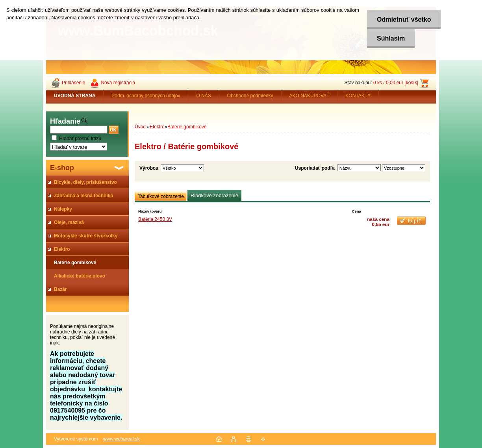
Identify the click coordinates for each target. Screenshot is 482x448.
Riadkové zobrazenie (214, 195)
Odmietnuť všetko (404, 19)
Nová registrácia (118, 83)
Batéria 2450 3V (155, 219)
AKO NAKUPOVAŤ (310, 96)
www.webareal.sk (121, 439)
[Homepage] (75, 96)
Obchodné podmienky (250, 96)
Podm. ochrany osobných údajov (146, 96)
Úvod (140, 127)
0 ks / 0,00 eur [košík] (396, 83)
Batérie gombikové (187, 127)
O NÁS (203, 96)
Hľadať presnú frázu (80, 139)
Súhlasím (391, 38)
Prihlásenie (73, 83)
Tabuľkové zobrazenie (161, 196)
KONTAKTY (358, 96)
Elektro (157, 127)
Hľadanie (65, 121)
